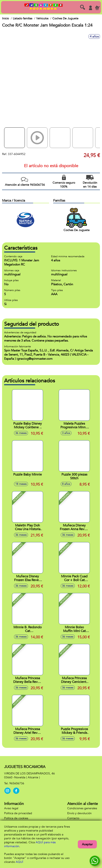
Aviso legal (11, 808)
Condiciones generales (82, 808)
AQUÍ (19, 862)
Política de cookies (16, 818)
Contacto (73, 818)
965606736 (17, 783)
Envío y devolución (79, 813)
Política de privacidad (18, 813)
